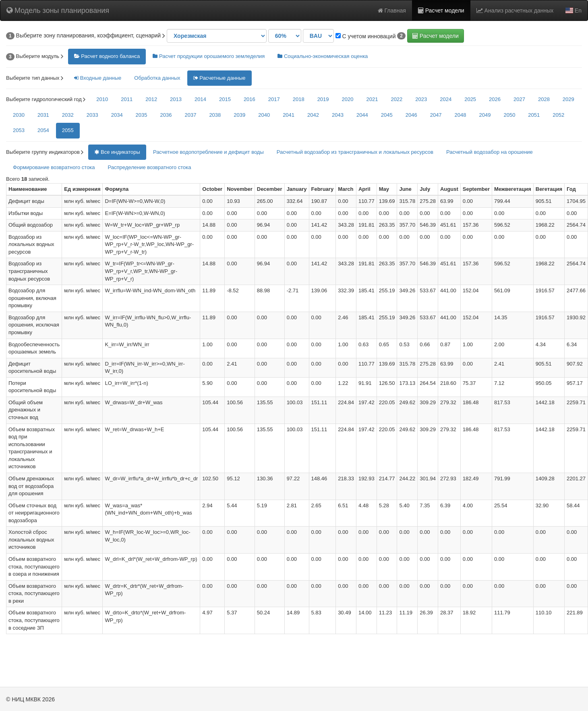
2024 (446, 99)
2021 (372, 99)
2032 (68, 115)
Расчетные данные (219, 78)
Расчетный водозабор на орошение (490, 152)
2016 (249, 99)
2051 (534, 115)
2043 (338, 115)
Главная (392, 10)
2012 (151, 99)
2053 (19, 130)
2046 (411, 115)
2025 (470, 99)
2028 (544, 99)
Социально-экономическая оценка (323, 56)
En (574, 10)
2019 (323, 99)
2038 (215, 115)
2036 (166, 115)
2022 (396, 99)
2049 (485, 115)
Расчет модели (441, 10)
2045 (387, 115)
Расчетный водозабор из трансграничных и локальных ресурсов (355, 152)
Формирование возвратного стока (54, 167)
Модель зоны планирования (58, 10)
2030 (19, 115)
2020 (348, 99)
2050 (509, 115)
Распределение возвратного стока (150, 167)
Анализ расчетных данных (515, 10)
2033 (92, 115)
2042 (313, 115)
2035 (142, 115)
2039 (239, 115)
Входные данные (98, 78)
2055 (68, 130)
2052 (558, 115)
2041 (289, 115)
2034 (117, 115)
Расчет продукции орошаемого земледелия (209, 56)
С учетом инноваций (366, 36)
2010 (102, 99)
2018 (299, 99)
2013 (176, 99)
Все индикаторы (117, 152)
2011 (127, 99)
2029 (568, 99)
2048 (461, 115)
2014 (200, 99)
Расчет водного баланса (107, 56)
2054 (43, 130)
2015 (225, 99)
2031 (43, 115)
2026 (495, 99)
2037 (190, 115)
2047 (436, 115)
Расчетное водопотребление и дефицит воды (208, 152)
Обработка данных (157, 78)
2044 (362, 115)
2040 (264, 115)
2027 (519, 99)
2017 (274, 99)
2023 (421, 99)
